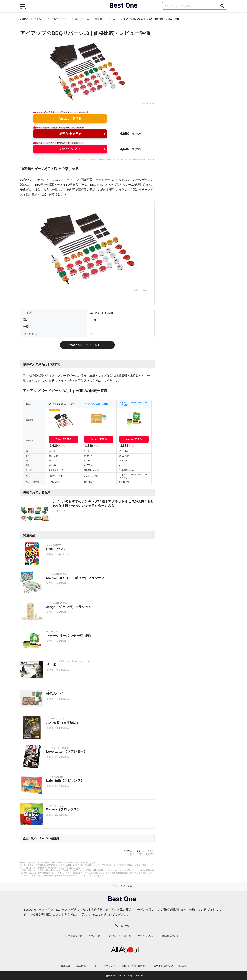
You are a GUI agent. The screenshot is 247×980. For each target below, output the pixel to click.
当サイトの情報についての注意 (170, 966)
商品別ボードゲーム (105, 19)
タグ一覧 (111, 936)
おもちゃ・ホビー (61, 19)
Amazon (151, 103)
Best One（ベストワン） (33, 19)
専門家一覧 (94, 936)
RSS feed (125, 926)
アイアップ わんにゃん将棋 (96, 404)
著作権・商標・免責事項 (134, 966)
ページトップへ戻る (122, 886)
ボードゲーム (82, 19)
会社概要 (65, 966)
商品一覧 (127, 936)
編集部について (171, 936)
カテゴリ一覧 (75, 936)
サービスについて (147, 936)
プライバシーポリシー (104, 966)
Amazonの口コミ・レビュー (87, 345)
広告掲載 (81, 966)
